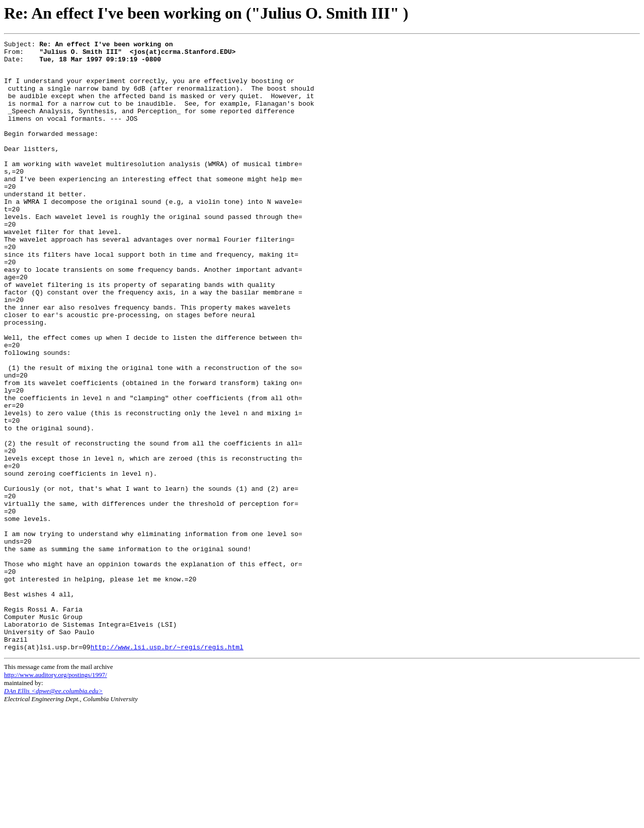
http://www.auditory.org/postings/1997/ (56, 796)
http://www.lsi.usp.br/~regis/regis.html (167, 768)
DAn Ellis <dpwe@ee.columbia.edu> (53, 812)
